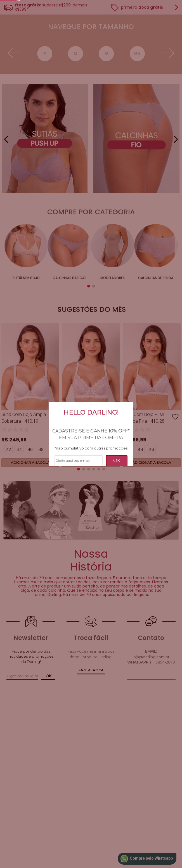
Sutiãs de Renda (134, 326)
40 (122, 154)
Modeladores (76, 326)
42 (142, 154)
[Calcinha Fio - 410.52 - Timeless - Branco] (127, 431)
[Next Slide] (176, 67)
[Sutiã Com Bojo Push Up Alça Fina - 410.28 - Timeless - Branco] (91, 431)
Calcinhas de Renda (105, 328)
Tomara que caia (163, 328)
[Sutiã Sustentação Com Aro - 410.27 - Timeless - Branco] (55, 431)
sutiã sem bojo (19, 326)
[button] (71, 87)
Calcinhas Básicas (48, 328)
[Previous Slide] (6, 67)
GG (101, 154)
